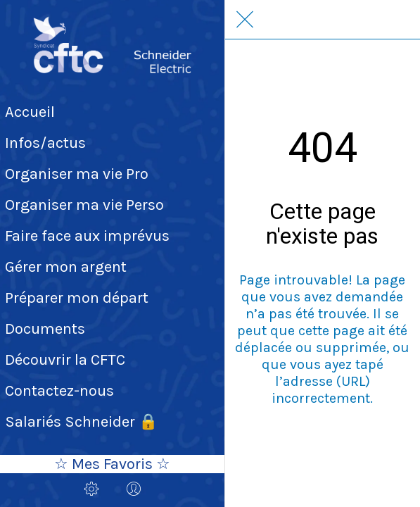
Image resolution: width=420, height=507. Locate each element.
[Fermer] (245, 20)
